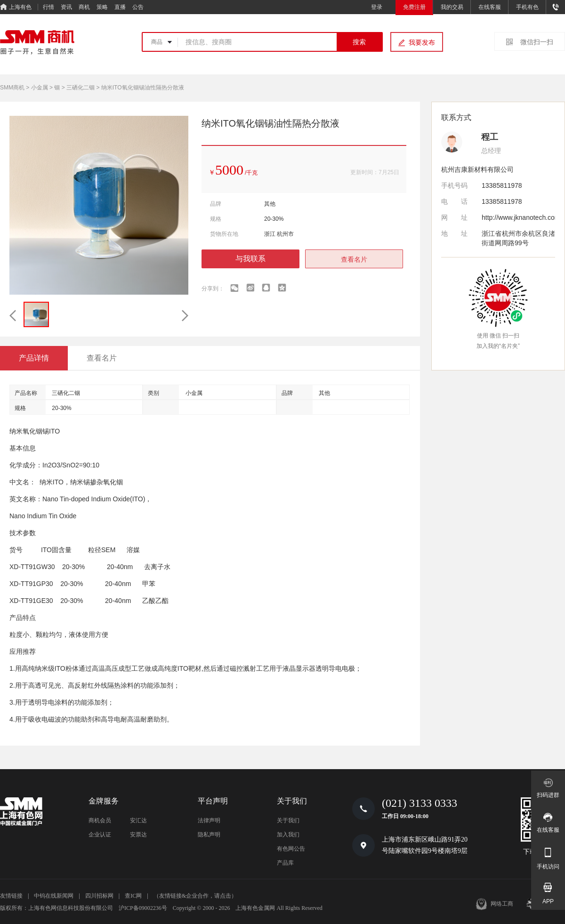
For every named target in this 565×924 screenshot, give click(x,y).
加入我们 (288, 835)
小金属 (40, 88)
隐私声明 (209, 835)
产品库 (285, 863)
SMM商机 (12, 88)
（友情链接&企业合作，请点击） (195, 896)
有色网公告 (291, 849)
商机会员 (100, 820)
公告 (138, 7)
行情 (48, 7)
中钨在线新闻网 (54, 896)
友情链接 (11, 896)
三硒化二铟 (81, 88)
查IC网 (133, 896)
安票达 (138, 835)
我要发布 (422, 42)
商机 (84, 7)
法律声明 (209, 820)
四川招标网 (99, 896)
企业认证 (100, 835)
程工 (490, 137)
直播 (120, 7)
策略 (102, 7)
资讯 (66, 7)
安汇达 (138, 820)
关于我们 (288, 820)
